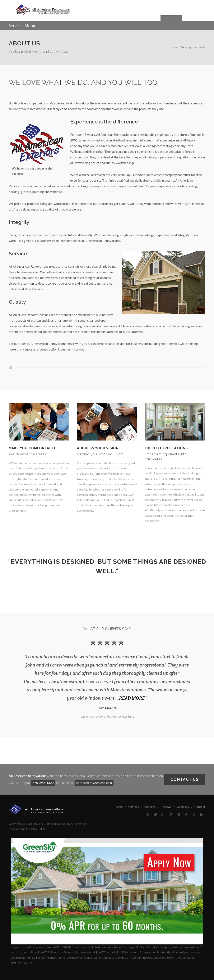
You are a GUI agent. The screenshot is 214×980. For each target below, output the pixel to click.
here (131, 716)
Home (173, 47)
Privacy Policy (36, 829)
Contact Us (185, 779)
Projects (150, 807)
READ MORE (132, 698)
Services (133, 807)
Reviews (166, 807)
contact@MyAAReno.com (94, 783)
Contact (200, 807)
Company (186, 47)
